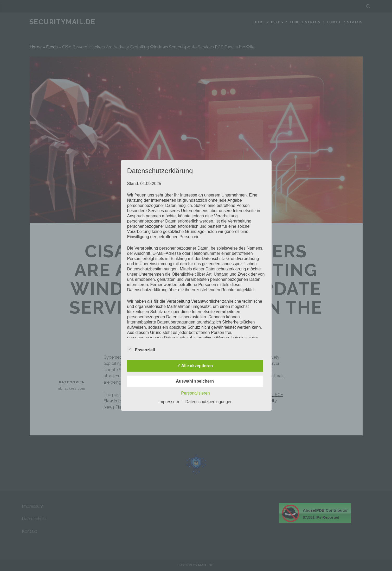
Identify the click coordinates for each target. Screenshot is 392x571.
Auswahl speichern (195, 381)
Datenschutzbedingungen (209, 402)
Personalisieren (195, 393)
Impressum (169, 402)
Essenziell (141, 349)
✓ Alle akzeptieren (195, 366)
